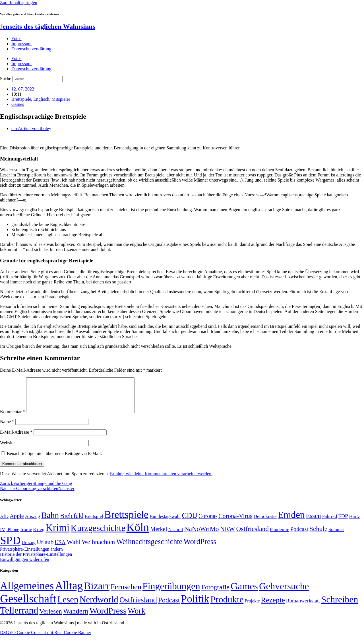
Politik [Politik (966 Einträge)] (195, 606)
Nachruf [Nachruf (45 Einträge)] (176, 536)
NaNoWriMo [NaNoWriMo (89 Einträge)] (201, 536)
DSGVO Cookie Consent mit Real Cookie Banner (46, 639)
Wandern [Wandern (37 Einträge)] (76, 618)
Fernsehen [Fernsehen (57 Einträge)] (126, 594)
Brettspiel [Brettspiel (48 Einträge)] (94, 523)
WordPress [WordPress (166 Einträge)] (108, 618)
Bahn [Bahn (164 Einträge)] (50, 522)
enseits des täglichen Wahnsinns (48, 26)
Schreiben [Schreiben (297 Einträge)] (340, 606)
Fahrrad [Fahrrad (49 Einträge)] (330, 523)
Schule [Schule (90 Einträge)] (318, 536)
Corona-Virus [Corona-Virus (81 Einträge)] (235, 523)
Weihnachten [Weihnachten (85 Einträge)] (98, 549)
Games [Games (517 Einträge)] (244, 593)
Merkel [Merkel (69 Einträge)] (159, 536)
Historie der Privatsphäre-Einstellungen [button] (36, 561)
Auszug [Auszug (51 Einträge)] (33, 523)
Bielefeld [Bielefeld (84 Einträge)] (72, 523)
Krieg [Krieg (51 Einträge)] (39, 536)
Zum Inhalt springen (19, 2)
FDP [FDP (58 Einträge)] (343, 523)
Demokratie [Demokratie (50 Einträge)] (265, 523)
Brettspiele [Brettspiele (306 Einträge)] (127, 521)
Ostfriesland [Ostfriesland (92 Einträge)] (252, 536)
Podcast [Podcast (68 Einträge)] (299, 536)
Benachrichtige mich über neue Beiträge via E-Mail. (54, 460)
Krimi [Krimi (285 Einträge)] (57, 535)
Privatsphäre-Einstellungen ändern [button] (31, 556)
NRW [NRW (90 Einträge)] (228, 536)
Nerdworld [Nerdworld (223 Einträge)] (99, 606)
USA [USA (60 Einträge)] (60, 549)
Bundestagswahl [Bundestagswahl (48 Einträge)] (165, 523)
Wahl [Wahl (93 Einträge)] (74, 549)
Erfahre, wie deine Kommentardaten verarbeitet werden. (161, 481)
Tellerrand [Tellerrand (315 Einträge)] (19, 617)
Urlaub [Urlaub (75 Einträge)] (45, 549)
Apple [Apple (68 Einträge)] (17, 523)
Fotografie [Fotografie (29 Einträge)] (215, 594)
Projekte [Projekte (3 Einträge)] (252, 608)
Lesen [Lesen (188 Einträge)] (68, 606)
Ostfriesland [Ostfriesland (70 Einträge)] (138, 607)
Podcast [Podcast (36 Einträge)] (169, 607)
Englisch (41, 99)
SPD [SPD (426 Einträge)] (10, 547)
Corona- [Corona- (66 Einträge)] (208, 523)
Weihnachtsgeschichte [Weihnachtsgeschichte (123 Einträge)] (149, 549)
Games (18, 104)
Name (7, 428)
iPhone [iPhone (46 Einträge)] (13, 536)
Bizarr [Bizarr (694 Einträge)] (97, 593)
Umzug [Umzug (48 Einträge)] (29, 549)
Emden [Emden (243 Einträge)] (291, 521)
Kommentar (13, 418)
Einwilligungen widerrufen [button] (25, 566)
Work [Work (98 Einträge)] (136, 618)
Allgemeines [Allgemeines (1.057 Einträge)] (27, 593)
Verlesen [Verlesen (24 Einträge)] (50, 618)
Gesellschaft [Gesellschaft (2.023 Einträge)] (28, 605)
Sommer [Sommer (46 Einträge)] (336, 536)
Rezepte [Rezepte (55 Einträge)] (273, 607)
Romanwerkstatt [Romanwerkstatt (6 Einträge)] (303, 608)
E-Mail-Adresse (16, 439)
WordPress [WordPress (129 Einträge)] (200, 548)
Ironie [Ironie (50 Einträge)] (26, 536)
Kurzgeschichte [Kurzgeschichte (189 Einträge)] (98, 535)
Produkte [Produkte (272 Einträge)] (227, 606)
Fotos (16, 39)
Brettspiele (21, 99)
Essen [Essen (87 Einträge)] (314, 523)
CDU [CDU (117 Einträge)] (190, 522)
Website (7, 449)
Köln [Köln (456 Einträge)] (138, 534)
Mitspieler (61, 99)
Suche (6, 79)
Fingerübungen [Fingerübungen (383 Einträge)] (171, 593)
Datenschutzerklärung (31, 49)
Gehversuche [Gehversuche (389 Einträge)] (284, 593)
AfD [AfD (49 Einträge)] (4, 523)
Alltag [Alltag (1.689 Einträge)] (69, 592)
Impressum (21, 44)
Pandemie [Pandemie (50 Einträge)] (280, 536)
